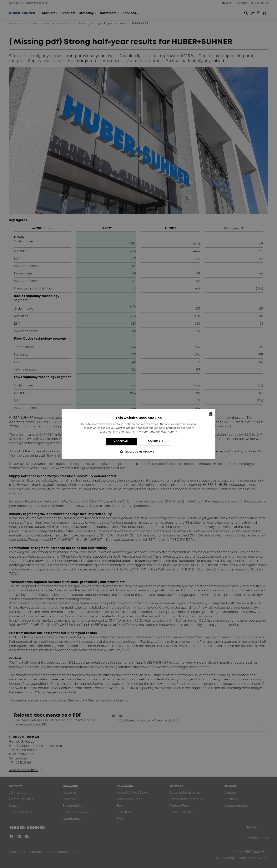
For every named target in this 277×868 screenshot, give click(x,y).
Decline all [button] (156, 441)
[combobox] (211, 414)
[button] (138, 452)
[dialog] (138, 434)
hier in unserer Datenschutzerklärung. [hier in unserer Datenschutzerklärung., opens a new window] (154, 432)
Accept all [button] (121, 441)
